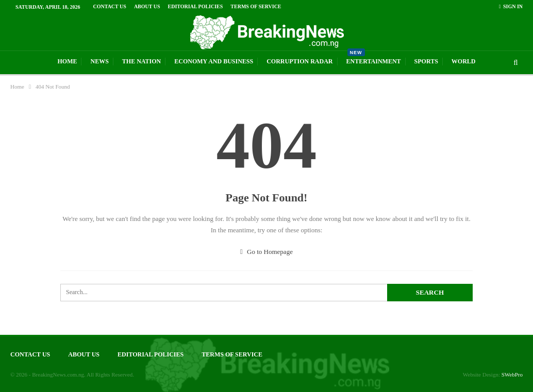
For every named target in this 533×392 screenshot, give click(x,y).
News (99, 61)
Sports (426, 61)
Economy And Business (214, 61)
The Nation (141, 61)
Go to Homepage (266, 252)
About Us (147, 6)
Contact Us (110, 6)
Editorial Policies (196, 6)
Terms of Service (256, 6)
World (464, 61)
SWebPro (512, 374)
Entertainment (374, 58)
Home (67, 61)
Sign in (511, 6)
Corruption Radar (299, 61)
